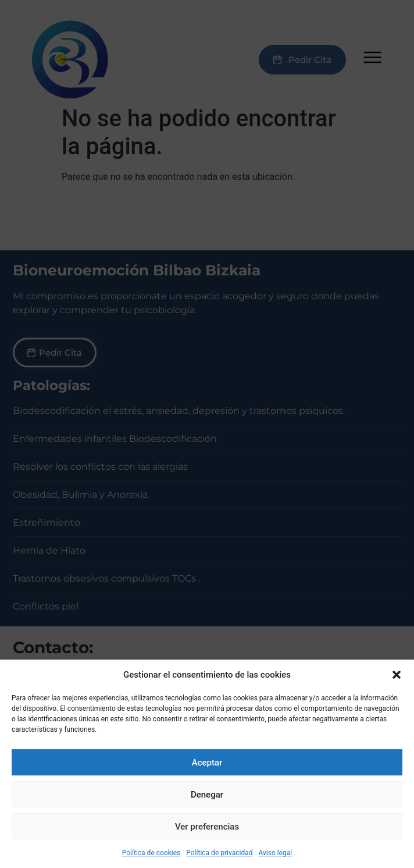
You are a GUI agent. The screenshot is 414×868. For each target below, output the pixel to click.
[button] (397, 675)
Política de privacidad (219, 853)
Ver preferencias (207, 827)
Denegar (207, 795)
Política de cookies (151, 853)
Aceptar (207, 763)
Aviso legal (275, 853)
